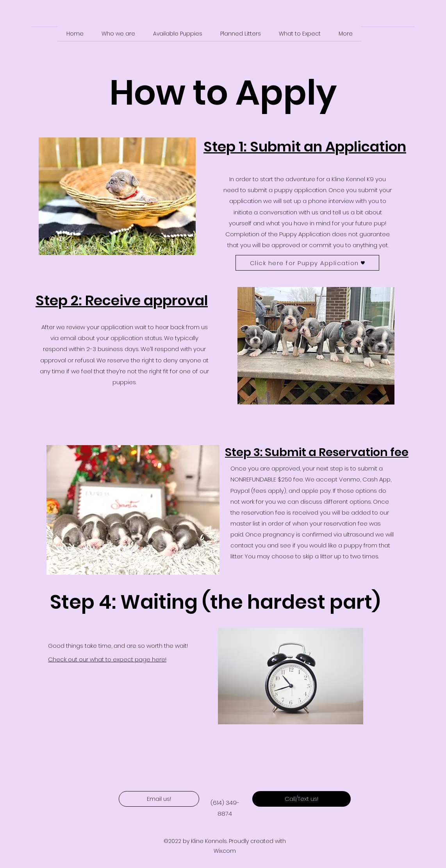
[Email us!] (159, 799)
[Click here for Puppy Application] (307, 263)
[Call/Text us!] (301, 799)
